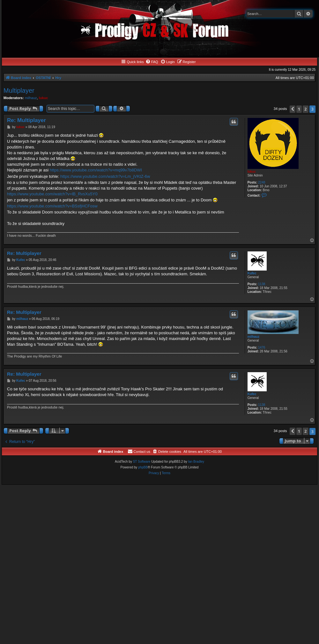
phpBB (143, 467)
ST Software (142, 462)
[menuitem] (152, 62)
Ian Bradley (196, 462)
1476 (262, 347)
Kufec (252, 273)
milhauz (31, 98)
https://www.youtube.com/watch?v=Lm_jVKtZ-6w (105, 176)
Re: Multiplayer (26, 120)
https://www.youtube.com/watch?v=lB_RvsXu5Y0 (52, 194)
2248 (262, 182)
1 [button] (299, 109)
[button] (293, 109)
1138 (262, 284)
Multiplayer (19, 90)
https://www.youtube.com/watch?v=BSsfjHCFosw (52, 206)
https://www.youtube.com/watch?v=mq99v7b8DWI (96, 170)
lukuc (44, 98)
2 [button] (305, 109)
